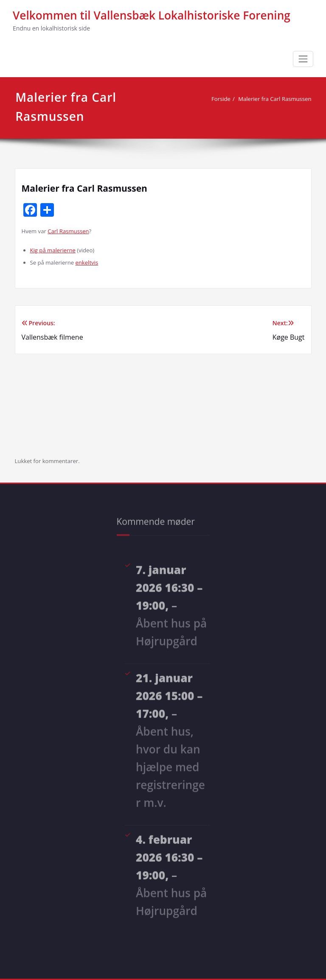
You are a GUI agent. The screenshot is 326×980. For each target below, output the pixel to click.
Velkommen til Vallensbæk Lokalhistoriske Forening (152, 15)
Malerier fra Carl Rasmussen (276, 99)
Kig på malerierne (53, 250)
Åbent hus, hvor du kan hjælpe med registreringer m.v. (170, 765)
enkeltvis (87, 262)
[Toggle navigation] (303, 59)
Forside (223, 99)
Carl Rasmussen (68, 231)
